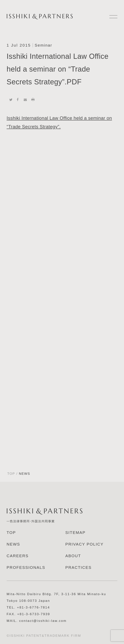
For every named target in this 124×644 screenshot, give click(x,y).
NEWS (13, 544)
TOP (11, 474)
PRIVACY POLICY (84, 544)
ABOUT (73, 556)
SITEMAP (75, 532)
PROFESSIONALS (26, 567)
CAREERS (18, 556)
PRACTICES (78, 567)
